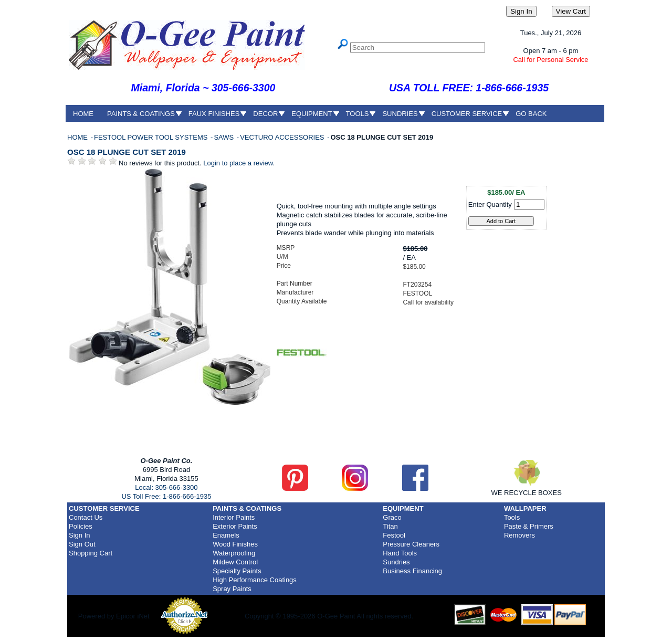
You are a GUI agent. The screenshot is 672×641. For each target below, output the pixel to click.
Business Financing (412, 571)
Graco (392, 517)
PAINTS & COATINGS (141, 114)
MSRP (286, 248)
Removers (519, 535)
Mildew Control (235, 562)
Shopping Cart (91, 553)
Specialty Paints (237, 571)
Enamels (226, 535)
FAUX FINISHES (214, 114)
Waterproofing (234, 553)
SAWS (224, 137)
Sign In (79, 535)
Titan (390, 526)
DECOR (265, 114)
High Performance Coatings (255, 580)
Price (284, 266)
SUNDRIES (400, 114)
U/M (282, 257)
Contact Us (86, 517)
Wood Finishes (235, 544)
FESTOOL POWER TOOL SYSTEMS (152, 137)
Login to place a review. (239, 163)
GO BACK (531, 114)
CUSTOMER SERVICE (467, 114)
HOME (83, 114)
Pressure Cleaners (411, 544)
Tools (512, 517)
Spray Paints (232, 589)
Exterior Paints (235, 526)
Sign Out (82, 544)
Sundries (396, 562)
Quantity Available (302, 301)
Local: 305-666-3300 (166, 487)
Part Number (295, 283)
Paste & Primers (529, 526)
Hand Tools (400, 553)
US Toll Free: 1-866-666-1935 (166, 496)
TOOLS (358, 114)
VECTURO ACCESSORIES (283, 137)
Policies (81, 526)
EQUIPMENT (312, 114)
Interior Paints (234, 517)
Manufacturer (295, 292)
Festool (394, 535)
